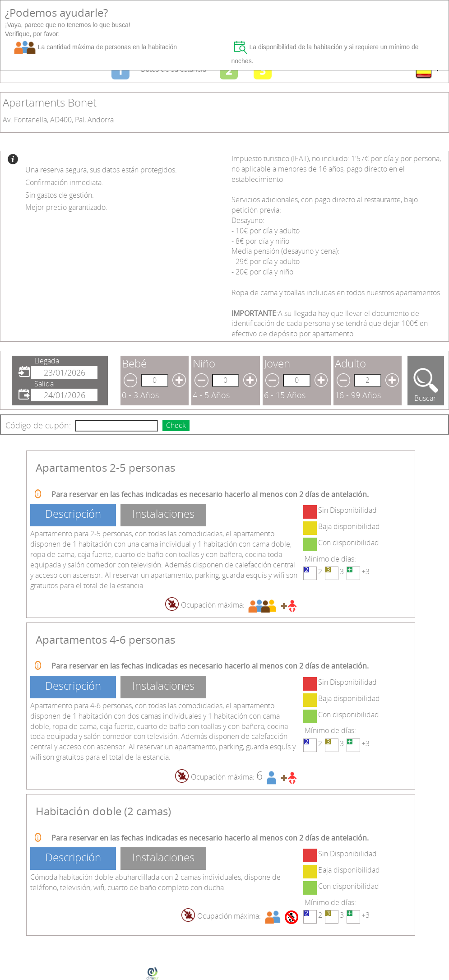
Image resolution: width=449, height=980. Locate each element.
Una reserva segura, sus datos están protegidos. (101, 170)
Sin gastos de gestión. (60, 195)
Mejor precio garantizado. (66, 207)
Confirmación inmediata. (64, 182)
